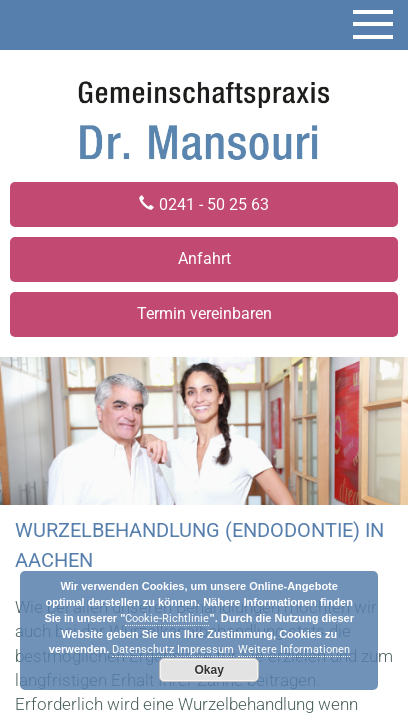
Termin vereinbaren (204, 313)
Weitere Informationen (294, 649)
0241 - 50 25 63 (214, 204)
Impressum (205, 649)
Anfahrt (204, 258)
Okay (209, 670)
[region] (204, 431)
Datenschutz (143, 649)
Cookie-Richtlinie (167, 618)
